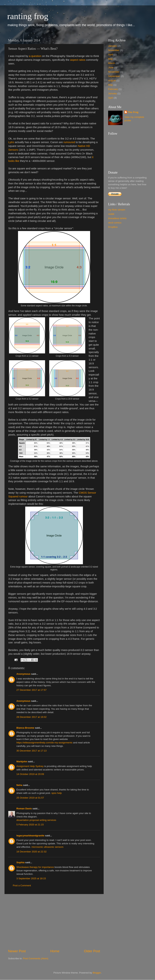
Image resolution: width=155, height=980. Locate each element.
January (112, 46)
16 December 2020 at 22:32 (31, 852)
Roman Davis (24, 809)
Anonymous (23, 674)
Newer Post (17, 951)
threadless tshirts (117, 218)
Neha (19, 785)
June (111, 67)
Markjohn (22, 761)
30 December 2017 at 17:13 (31, 751)
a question (35, 56)
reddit (111, 214)
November (114, 50)
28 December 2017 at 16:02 (31, 717)
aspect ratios (78, 60)
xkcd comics (115, 223)
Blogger (97, 973)
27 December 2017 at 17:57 (31, 690)
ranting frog (28, 16)
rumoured (69, 142)
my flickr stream (117, 210)
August (112, 80)
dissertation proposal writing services (36, 820)
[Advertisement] (54, 921)
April (111, 55)
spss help (57, 793)
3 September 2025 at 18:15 (31, 878)
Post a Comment (22, 885)
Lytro (11, 142)
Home (55, 951)
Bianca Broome (25, 728)
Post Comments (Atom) (36, 958)
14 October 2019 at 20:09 (30, 774)
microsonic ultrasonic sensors (47, 847)
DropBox (113, 227)
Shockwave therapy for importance (35, 867)
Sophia (20, 862)
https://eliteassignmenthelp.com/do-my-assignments (44, 743)
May (110, 59)
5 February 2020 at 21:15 (30, 825)
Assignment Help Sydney (30, 766)
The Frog (133, 112)
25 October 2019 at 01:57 (30, 798)
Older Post (92, 951)
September (114, 76)
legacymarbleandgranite (30, 836)
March (112, 63)
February (113, 89)
